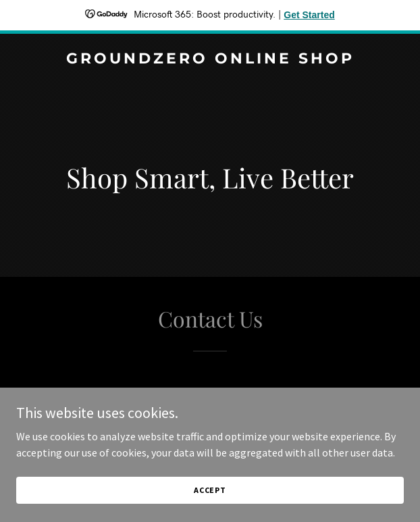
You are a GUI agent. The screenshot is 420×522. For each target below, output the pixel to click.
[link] (210, 59)
